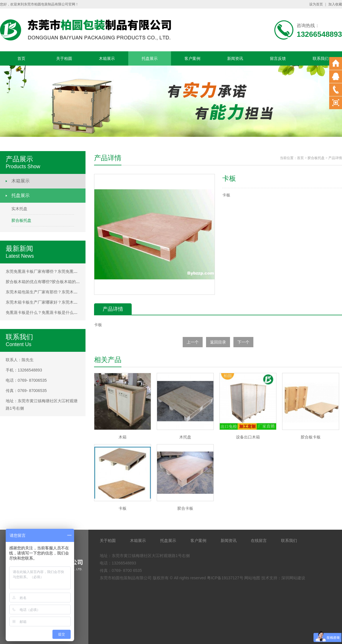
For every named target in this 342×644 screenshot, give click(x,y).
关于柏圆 (64, 58)
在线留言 (259, 541)
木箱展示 (107, 58)
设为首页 (316, 4)
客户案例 (192, 58)
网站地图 (252, 578)
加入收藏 (335, 4)
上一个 (193, 342)
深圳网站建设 (293, 578)
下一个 (243, 342)
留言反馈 (278, 58)
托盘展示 (150, 58)
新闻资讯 (235, 58)
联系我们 (321, 58)
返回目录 (218, 342)
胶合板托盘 (21, 220)
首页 (21, 58)
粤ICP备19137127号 (225, 578)
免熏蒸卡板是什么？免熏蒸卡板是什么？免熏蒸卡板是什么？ (60, 312)
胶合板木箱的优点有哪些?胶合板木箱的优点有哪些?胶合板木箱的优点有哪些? (75, 282)
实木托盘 (19, 209)
